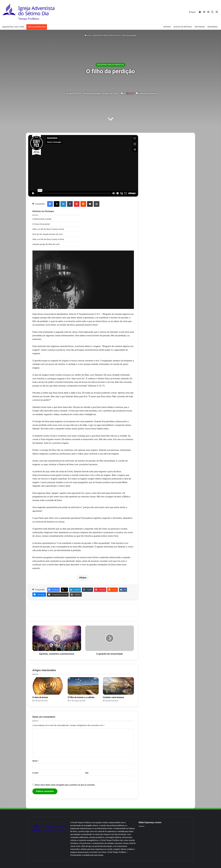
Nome (36, 761)
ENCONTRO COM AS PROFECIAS (106, 35)
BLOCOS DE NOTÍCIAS (183, 27)
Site (87, 773)
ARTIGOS (167, 27)
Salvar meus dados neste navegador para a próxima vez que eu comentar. (65, 785)
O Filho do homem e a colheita (81, 697)
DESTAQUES (200, 27)
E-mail (36, 773)
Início (88, 35)
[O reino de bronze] (48, 686)
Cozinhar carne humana (113, 697)
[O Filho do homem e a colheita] (83, 686)
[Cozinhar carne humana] (118, 686)
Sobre (83, 578)
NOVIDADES (213, 27)
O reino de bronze (40, 697)
